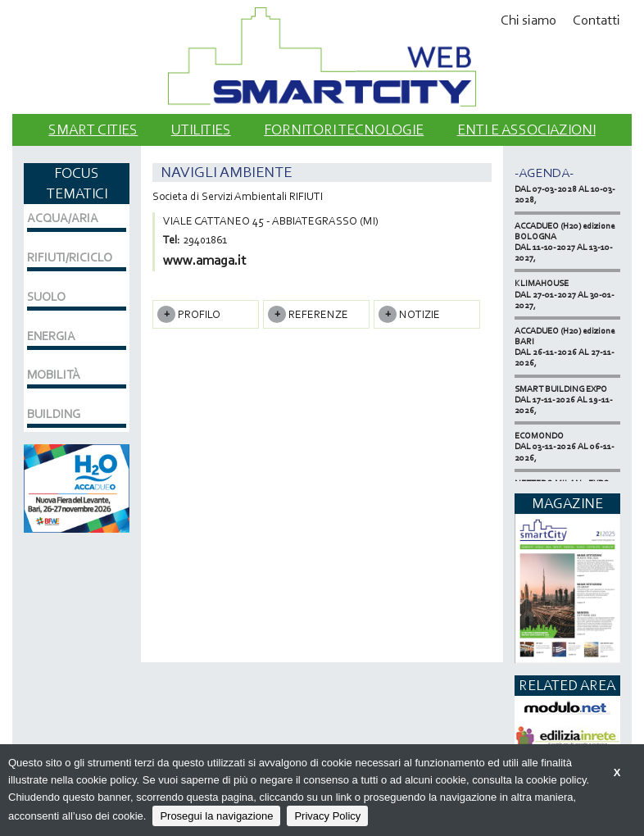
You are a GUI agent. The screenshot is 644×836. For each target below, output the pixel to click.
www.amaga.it (204, 260)
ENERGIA (51, 336)
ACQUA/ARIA (63, 218)
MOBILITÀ (54, 375)
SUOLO (46, 297)
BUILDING (54, 414)
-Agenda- (544, 173)
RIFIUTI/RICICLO (70, 257)
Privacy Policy (327, 816)
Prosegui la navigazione (216, 816)
